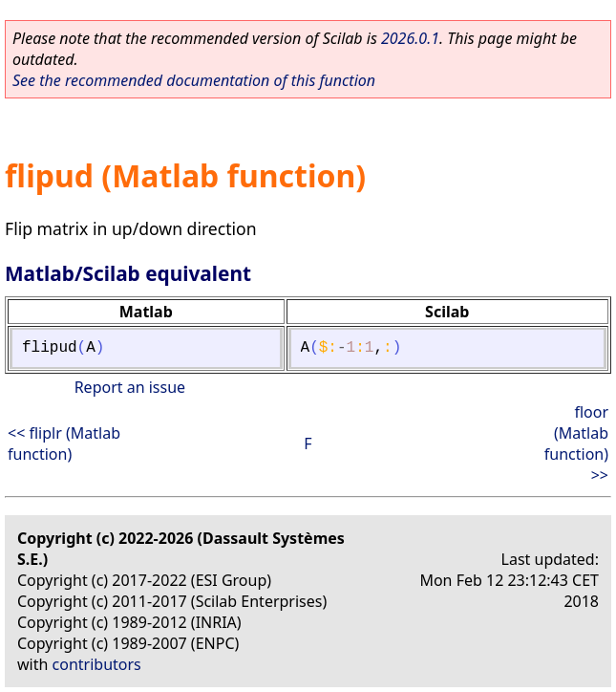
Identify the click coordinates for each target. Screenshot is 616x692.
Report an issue (130, 387)
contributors (97, 664)
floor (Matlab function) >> (576, 443)
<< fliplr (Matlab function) (64, 443)
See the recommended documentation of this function (194, 80)
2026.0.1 (410, 38)
